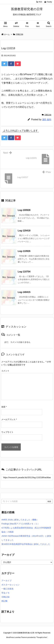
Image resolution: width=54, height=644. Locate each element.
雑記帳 (4, 601)
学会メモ (5, 593)
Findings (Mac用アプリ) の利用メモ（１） (20, 524)
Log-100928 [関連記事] (24, 210)
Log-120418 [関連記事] (24, 231)
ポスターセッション (11, 585)
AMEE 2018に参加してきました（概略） (20, 520)
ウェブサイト (7, 432)
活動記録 (48, 115)
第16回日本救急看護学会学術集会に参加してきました (26, 544)
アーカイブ (6, 581)
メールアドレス (9, 419)
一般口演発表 (7, 589)
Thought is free (42, 637)
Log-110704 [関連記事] (24, 272)
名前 (4, 407)
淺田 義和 (47, 119)
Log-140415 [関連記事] (24, 292)
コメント (5, 371)
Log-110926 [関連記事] (24, 251)
